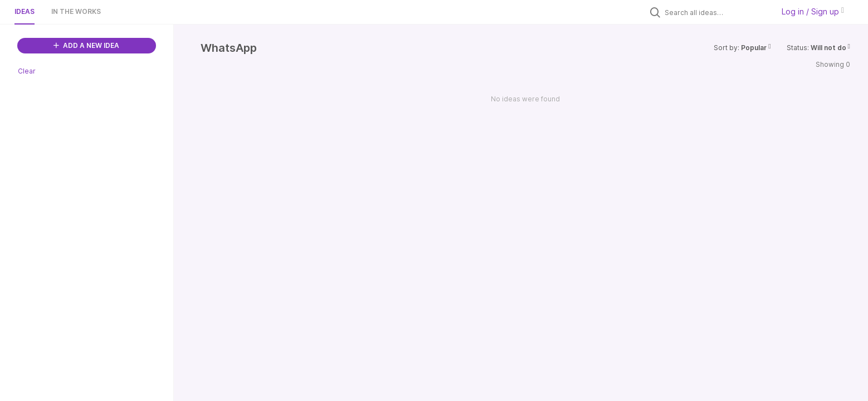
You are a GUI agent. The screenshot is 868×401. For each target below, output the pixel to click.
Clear (27, 71)
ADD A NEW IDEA (86, 45)
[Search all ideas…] (716, 12)
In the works (76, 11)
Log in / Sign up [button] (813, 11)
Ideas (25, 11)
